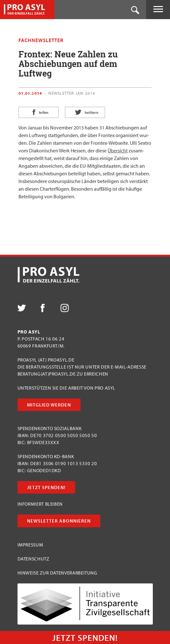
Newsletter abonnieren (59, 521)
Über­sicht (118, 150)
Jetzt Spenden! (46, 487)
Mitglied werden (49, 405)
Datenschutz (33, 559)
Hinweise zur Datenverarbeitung (57, 573)
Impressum (30, 545)
